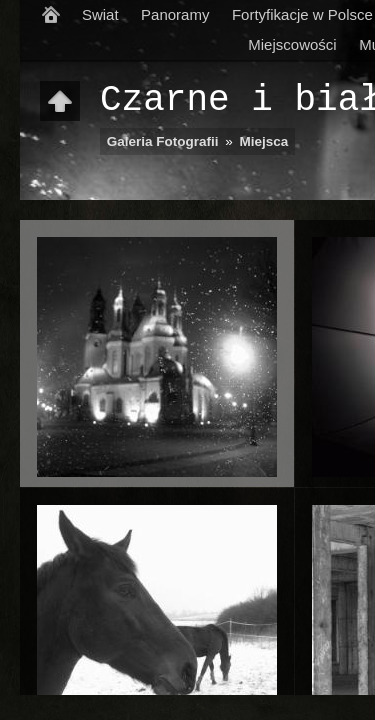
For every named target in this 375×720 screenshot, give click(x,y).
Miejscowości (292, 44)
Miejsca (264, 141)
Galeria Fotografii (163, 141)
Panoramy (175, 14)
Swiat (100, 14)
